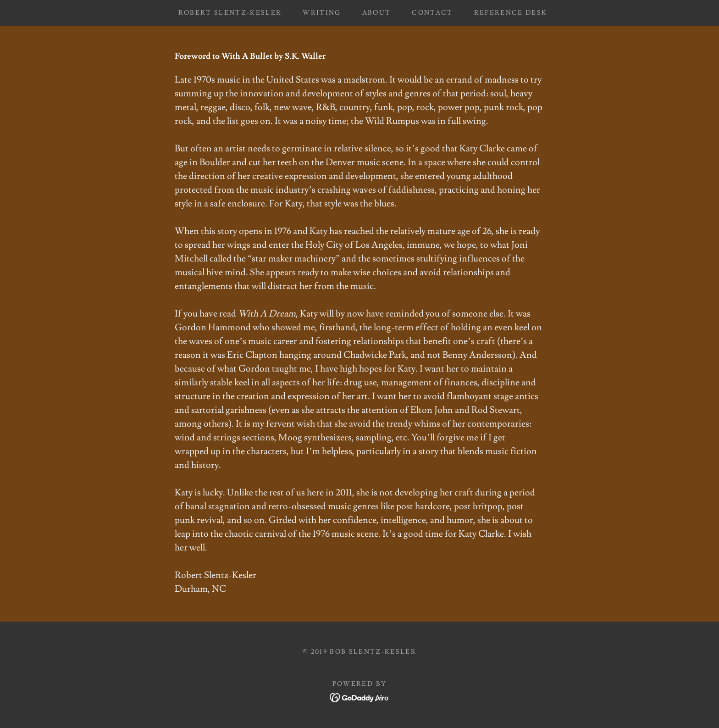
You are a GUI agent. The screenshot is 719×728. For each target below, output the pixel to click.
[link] (360, 696)
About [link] (377, 13)
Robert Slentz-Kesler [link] (230, 13)
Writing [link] (322, 13)
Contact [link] (432, 13)
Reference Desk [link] (511, 13)
